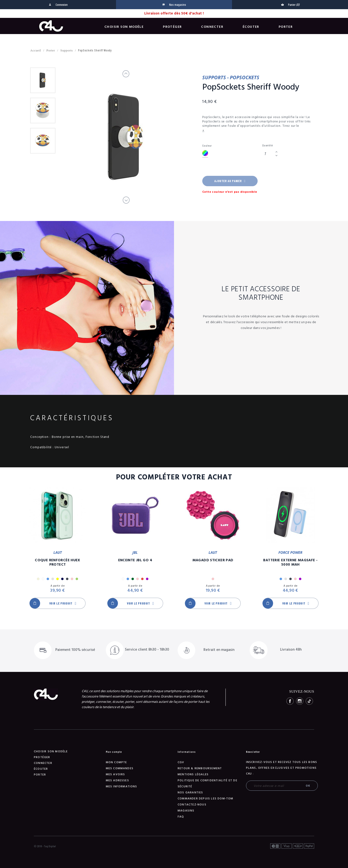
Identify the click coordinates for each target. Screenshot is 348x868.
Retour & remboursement (200, 768)
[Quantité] (268, 154)
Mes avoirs (116, 774)
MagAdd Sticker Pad (213, 560)
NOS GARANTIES (190, 793)
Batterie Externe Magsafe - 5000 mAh (290, 562)
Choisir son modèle (124, 27)
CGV (181, 762)
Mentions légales (193, 774)
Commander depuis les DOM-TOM (206, 799)
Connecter (212, 27)
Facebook (290, 701)
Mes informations (122, 786)
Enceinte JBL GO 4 (135, 560)
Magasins (186, 811)
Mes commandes (120, 768)
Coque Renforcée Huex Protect (58, 562)
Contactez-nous (192, 805)
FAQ (181, 817)
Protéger (172, 27)
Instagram (300, 701)
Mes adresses (117, 780)
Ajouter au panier (230, 181)
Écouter (251, 27)
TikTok (309, 701)
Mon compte (116, 762)
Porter (286, 27)
